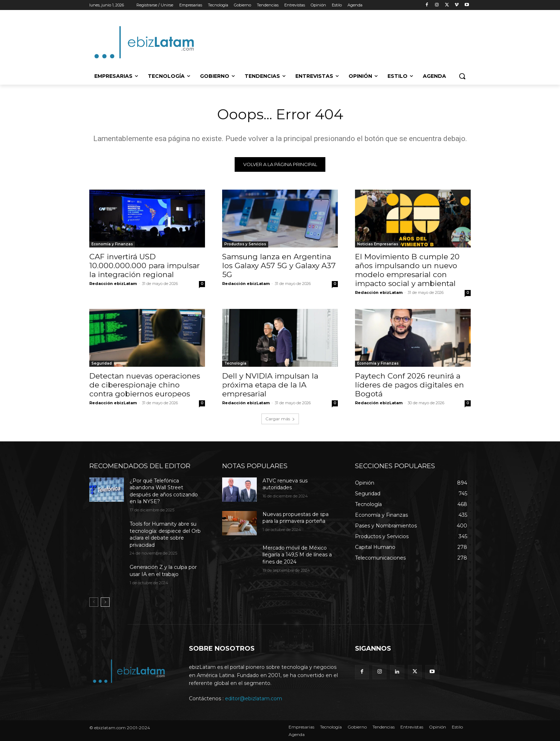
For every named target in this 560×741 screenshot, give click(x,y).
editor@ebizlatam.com (254, 699)
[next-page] (105, 602)
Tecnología (235, 363)
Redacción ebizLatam (113, 284)
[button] (462, 76)
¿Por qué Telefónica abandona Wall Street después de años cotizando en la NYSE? (164, 491)
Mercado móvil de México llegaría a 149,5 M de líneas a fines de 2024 (297, 555)
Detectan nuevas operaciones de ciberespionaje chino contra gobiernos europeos (145, 385)
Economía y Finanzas (112, 244)
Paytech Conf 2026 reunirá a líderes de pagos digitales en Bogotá (409, 385)
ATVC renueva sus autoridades (285, 484)
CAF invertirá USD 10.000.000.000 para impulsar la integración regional (144, 266)
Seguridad (102, 363)
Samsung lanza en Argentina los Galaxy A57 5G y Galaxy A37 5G (279, 266)
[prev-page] (94, 602)
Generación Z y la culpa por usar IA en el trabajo (163, 571)
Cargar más (280, 419)
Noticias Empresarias (378, 244)
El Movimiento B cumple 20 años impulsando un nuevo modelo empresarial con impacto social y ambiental (407, 270)
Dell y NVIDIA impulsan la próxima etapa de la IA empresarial (270, 385)
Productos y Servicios (245, 244)
